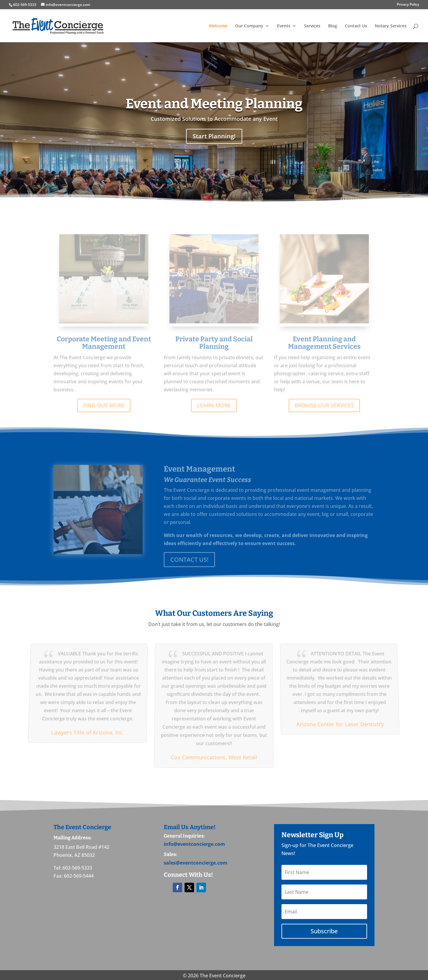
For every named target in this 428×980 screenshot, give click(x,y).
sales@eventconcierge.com (196, 863)
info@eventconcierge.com (194, 844)
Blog (333, 26)
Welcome (218, 26)
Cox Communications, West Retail (214, 756)
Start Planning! (214, 136)
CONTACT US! (189, 564)
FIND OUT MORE (104, 413)
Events (284, 26)
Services (312, 26)
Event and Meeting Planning (214, 104)
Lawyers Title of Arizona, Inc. (86, 732)
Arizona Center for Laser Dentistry (341, 724)
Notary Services (391, 26)
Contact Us (356, 26)
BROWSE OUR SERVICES (324, 413)
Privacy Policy (408, 5)
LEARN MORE (214, 413)
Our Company (249, 26)
